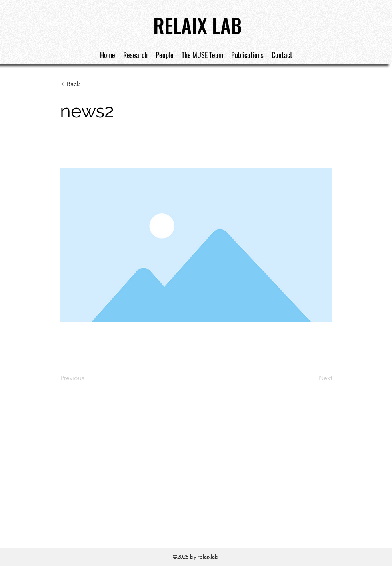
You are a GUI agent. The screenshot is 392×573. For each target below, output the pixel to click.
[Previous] (87, 378)
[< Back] (87, 84)
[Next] (312, 378)
